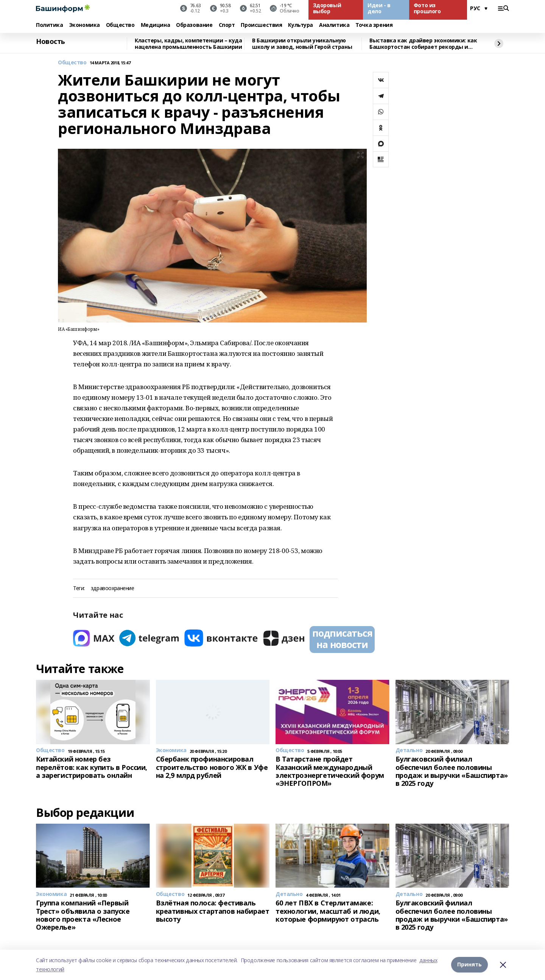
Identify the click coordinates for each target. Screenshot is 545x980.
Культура (301, 25)
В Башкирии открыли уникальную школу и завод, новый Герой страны (302, 44)
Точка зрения (374, 25)
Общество (120, 25)
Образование (194, 25)
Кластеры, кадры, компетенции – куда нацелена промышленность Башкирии (188, 44)
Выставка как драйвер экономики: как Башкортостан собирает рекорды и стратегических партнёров (423, 44)
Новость (51, 42)
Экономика (85, 25)
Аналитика (334, 25)
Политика (50, 25)
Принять (469, 965)
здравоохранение (113, 588)
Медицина (156, 25)
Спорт (227, 25)
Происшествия (261, 25)
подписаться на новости (342, 639)
